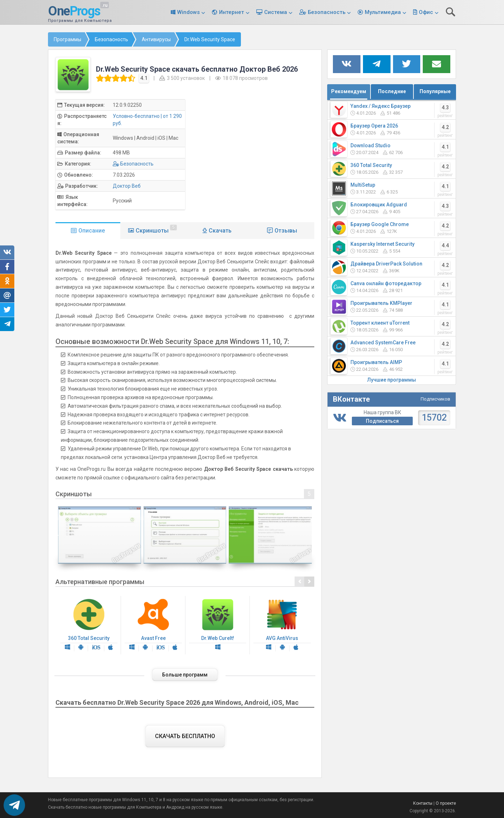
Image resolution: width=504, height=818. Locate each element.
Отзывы (286, 231)
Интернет (232, 12)
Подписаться (382, 421)
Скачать (220, 231)
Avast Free (153, 625)
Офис (426, 12)
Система (276, 12)
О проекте (446, 803)
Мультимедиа (383, 12)
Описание (92, 231)
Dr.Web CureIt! (218, 625)
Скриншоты (156, 229)
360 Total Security (89, 625)
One (74, 11)
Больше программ (185, 675)
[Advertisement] (256, 149)
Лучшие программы (392, 380)
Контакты (423, 803)
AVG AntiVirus (282, 625)
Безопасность (327, 12)
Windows (188, 12)
